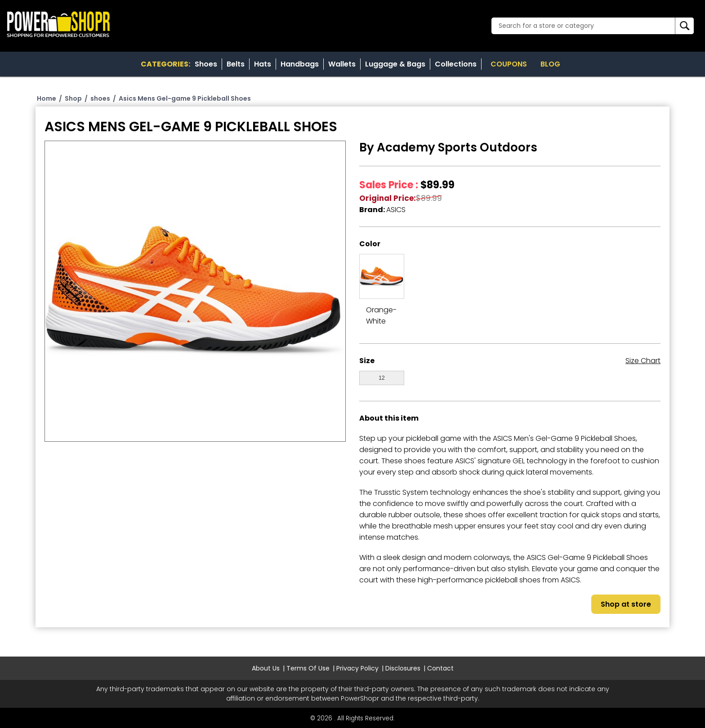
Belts (236, 64)
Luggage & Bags (395, 64)
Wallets (342, 64)
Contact (440, 668)
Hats (263, 64)
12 (382, 378)
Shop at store (626, 604)
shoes (100, 98)
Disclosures (403, 668)
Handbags (300, 64)
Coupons (509, 64)
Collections (456, 64)
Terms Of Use (308, 668)
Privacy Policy (357, 668)
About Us (266, 668)
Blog (550, 64)
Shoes (206, 64)
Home (47, 98)
